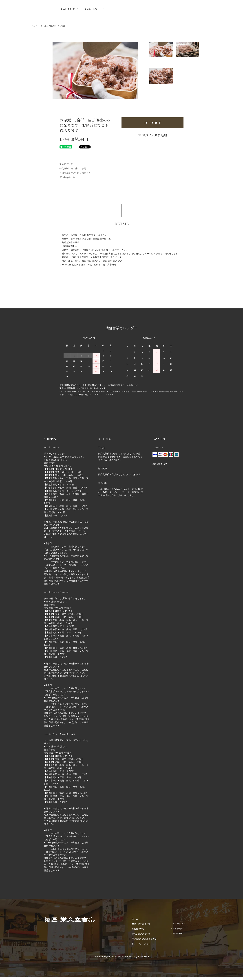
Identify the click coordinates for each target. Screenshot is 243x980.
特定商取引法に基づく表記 (73, 169)
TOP (35, 26)
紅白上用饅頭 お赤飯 (53, 26)
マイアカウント (178, 924)
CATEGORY (68, 9)
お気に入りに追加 (152, 135)
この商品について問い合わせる (75, 173)
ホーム (135, 919)
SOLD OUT (153, 123)
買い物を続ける (67, 177)
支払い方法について (141, 934)
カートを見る (177, 928)
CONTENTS (93, 9)
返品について (66, 164)
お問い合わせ (177, 933)
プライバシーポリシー (142, 944)
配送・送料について (141, 924)
